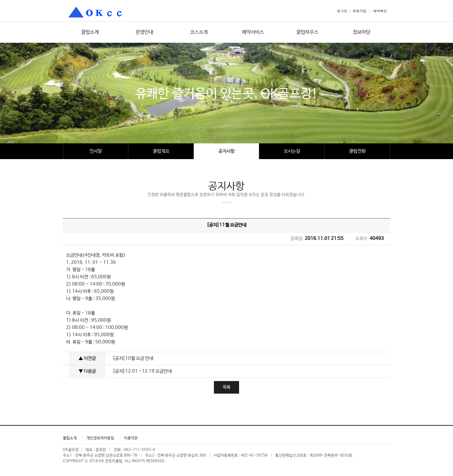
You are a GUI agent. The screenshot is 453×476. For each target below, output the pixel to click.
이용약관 (131, 438)
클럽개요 (161, 151)
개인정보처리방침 (100, 438)
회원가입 (360, 11)
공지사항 (226, 151)
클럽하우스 (307, 32)
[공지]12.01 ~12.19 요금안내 (142, 371)
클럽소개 (90, 32)
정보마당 (361, 32)
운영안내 (144, 32)
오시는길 (292, 151)
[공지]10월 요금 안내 (133, 358)
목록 (226, 387)
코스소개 (199, 32)
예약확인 (380, 11)
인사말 (96, 151)
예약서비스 (253, 32)
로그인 (342, 11)
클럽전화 (357, 151)
